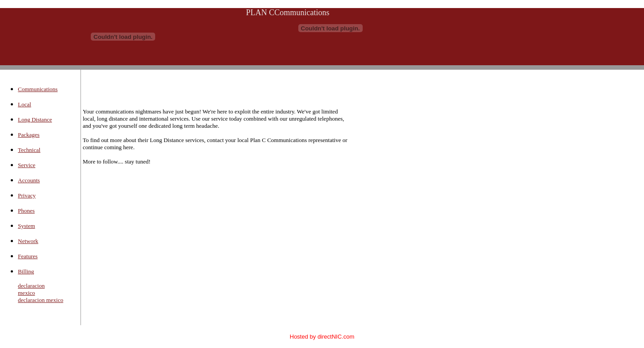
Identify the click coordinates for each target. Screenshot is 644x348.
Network (28, 241)
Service (27, 165)
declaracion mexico (40, 300)
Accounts (29, 180)
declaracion (31, 286)
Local (25, 104)
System (26, 226)
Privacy (27, 195)
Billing (26, 271)
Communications (38, 89)
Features (28, 256)
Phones (26, 211)
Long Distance (35, 119)
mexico (26, 293)
